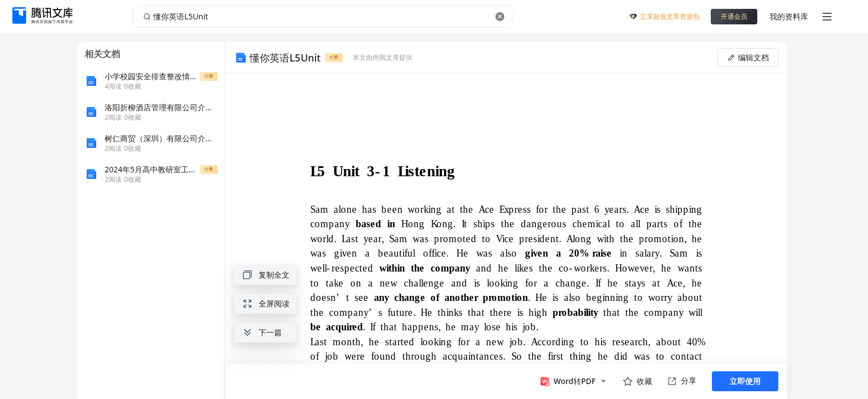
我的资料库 (789, 16)
